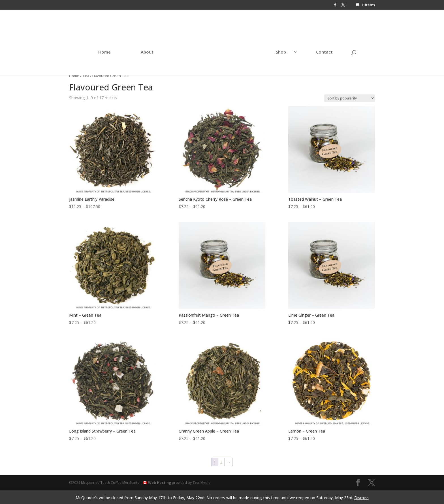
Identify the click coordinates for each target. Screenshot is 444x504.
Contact (312, 46)
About (160, 46)
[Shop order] (350, 98)
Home (117, 46)
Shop (268, 46)
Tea (86, 76)
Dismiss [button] (361, 498)
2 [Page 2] (221, 462)
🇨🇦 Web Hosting (157, 483)
